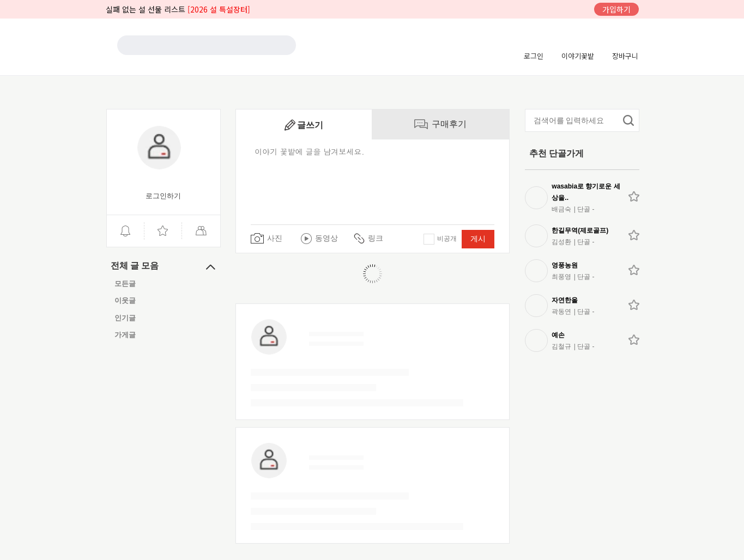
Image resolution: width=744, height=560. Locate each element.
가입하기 (616, 9)
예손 (558, 335)
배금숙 (561, 209)
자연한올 (565, 300)
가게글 (125, 335)
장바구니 (625, 56)
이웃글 (125, 301)
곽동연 (561, 312)
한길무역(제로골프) (580, 230)
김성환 (561, 242)
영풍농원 (565, 265)
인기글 (125, 318)
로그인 (534, 56)
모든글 (125, 284)
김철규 (561, 346)
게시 (478, 239)
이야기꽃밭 (578, 56)
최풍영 (561, 277)
